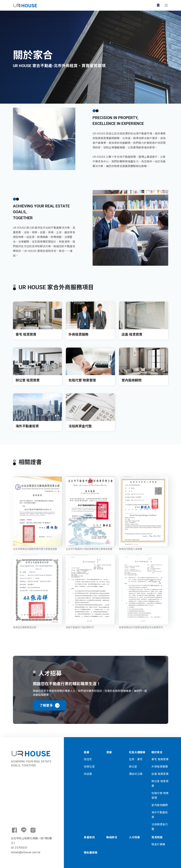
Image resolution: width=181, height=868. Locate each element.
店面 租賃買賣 (160, 774)
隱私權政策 (91, 853)
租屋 (87, 752)
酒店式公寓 (136, 774)
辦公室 (133, 767)
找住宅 (88, 759)
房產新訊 (89, 837)
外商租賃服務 (160, 767)
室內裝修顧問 (160, 805)
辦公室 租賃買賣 (160, 784)
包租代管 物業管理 (160, 796)
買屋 (109, 752)
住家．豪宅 (136, 759)
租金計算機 (158, 844)
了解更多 (50, 705)
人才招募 (134, 837)
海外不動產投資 (160, 815)
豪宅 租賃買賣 (160, 759)
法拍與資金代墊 (160, 827)
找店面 (88, 774)
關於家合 (157, 752)
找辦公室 (89, 767)
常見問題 (157, 837)
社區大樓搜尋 (137, 752)
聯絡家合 (112, 837)
